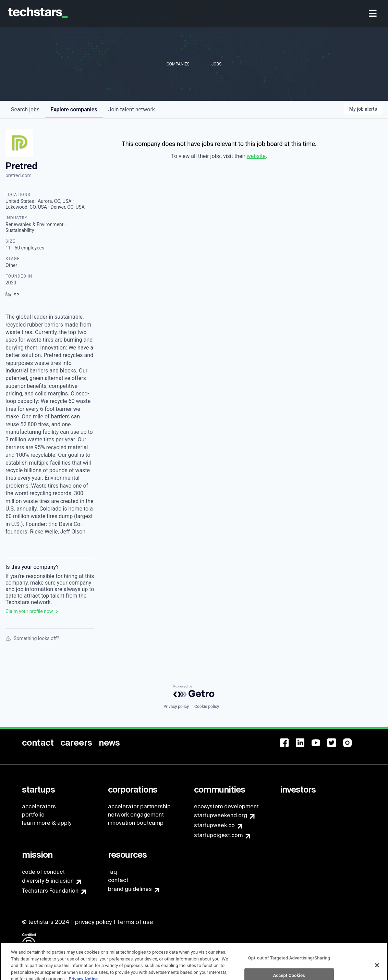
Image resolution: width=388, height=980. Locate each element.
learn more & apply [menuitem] (47, 823)
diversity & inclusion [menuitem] (48, 881)
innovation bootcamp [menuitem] (136, 823)
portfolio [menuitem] (33, 815)
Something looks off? (32, 638)
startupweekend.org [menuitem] (221, 815)
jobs (25, 109)
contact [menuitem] (118, 880)
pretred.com (19, 175)
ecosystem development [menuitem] (226, 806)
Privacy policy (176, 707)
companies (74, 109)
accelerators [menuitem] (39, 806)
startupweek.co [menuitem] (214, 825)
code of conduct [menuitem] (43, 872)
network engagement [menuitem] (136, 815)
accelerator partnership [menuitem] (139, 806)
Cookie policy (207, 707)
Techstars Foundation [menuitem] (50, 891)
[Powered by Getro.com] (194, 691)
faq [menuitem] (112, 872)
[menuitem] (373, 14)
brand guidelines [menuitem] (130, 889)
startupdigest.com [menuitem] (218, 835)
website (256, 156)
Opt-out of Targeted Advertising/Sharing (289, 965)
